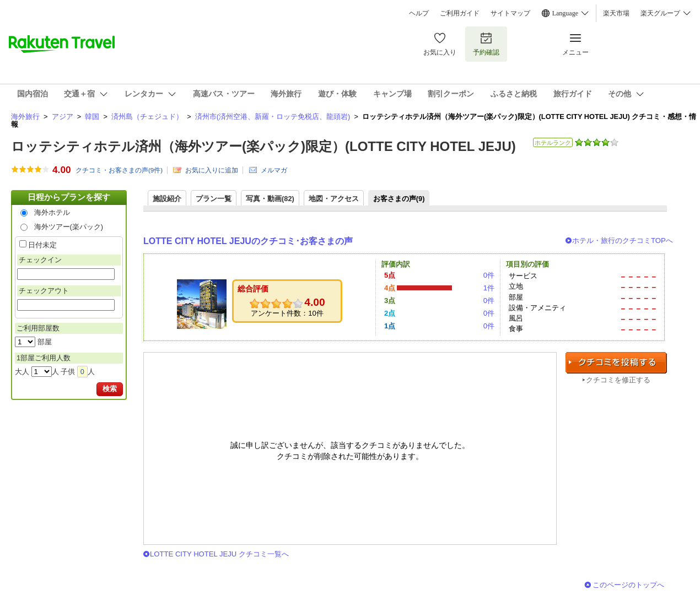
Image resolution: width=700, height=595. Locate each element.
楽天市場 (616, 13)
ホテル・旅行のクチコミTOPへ (623, 240)
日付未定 (42, 245)
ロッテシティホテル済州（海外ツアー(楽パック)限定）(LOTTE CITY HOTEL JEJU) (263, 146)
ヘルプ (419, 13)
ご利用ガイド (460, 13)
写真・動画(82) (270, 199)
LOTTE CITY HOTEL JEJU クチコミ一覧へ (219, 554)
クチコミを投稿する (616, 363)
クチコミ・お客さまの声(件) (119, 170)
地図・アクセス (334, 199)
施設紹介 (167, 199)
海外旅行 (25, 117)
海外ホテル (52, 212)
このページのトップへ (628, 585)
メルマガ (274, 170)
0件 (489, 275)
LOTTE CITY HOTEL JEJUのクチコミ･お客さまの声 (248, 241)
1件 (489, 288)
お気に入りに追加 (212, 170)
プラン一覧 (214, 199)
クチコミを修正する (618, 380)
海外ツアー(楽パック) (69, 227)
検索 (110, 389)
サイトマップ (510, 13)
